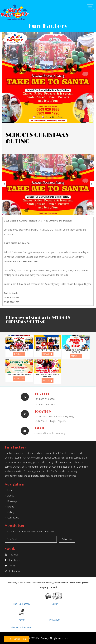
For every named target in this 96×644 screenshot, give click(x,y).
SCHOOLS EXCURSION (19, 350)
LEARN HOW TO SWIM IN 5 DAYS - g (76, 351)
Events (9, 507)
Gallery (10, 512)
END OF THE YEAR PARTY (48, 350)
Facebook (12, 560)
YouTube (12, 555)
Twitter (11, 566)
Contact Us (12, 518)
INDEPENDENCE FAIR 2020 (19, 375)
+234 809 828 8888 (45, 399)
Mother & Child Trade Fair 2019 (48, 376)
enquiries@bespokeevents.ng (50, 433)
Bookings (11, 501)
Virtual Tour (18, 639)
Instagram (12, 571)
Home (9, 490)
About (9, 496)
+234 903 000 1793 (45, 404)
